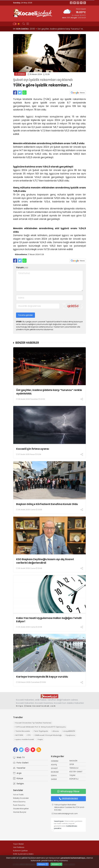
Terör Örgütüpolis (40, 731)
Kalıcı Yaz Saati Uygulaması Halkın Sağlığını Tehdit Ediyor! (49, 620)
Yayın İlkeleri (18, 844)
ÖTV (28, 735)
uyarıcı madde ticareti (24, 739)
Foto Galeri (21, 763)
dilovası (55, 731)
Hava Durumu (19, 802)
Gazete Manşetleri (21, 809)
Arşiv (17, 773)
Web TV (19, 757)
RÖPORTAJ (74, 779)
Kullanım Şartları (20, 851)
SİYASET (54, 768)
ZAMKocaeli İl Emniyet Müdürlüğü (48, 735)
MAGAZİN (73, 761)
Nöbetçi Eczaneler (21, 798)
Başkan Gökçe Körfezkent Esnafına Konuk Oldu (47, 504)
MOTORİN (19, 735)
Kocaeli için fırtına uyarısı (33, 449)
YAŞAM (72, 775)
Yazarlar (19, 768)
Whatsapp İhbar (68, 791)
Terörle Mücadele (22, 731)
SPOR (72, 764)
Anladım (57, 864)
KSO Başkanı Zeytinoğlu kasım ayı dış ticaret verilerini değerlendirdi (45, 561)
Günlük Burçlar (20, 812)
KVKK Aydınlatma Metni (23, 854)
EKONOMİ (55, 772)
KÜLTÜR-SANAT (76, 772)
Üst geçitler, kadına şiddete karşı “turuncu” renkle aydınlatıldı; (49, 392)
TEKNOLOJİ (74, 768)
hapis (40, 739)
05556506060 (68, 799)
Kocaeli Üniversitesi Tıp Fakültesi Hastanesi (33, 723)
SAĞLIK (54, 779)
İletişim (18, 784)
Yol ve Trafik (18, 795)
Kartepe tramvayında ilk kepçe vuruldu (42, 677)
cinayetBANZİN (68, 731)
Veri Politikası (19, 847)
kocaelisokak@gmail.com (66, 814)
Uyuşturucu (70, 735)
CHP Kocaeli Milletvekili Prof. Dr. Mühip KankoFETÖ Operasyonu (40, 727)
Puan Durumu (19, 805)
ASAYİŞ (54, 765)
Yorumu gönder (25, 315)
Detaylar (43, 864)
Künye (18, 778)
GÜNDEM (20, 74)
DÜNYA (54, 776)
